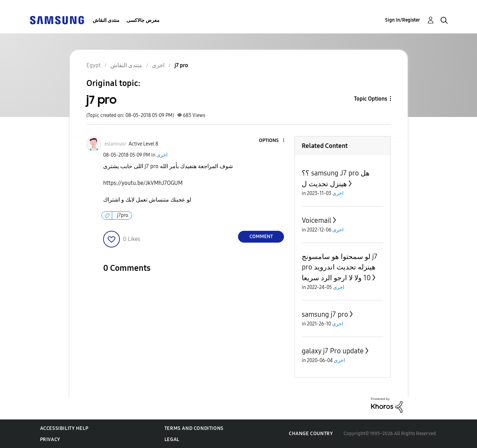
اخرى (162, 155)
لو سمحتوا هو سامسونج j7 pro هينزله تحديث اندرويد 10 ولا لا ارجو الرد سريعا (340, 267)
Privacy (50, 439)
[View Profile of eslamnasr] (115, 144)
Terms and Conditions (194, 428)
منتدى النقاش (106, 20)
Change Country (311, 434)
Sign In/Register (403, 20)
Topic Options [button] (371, 99)
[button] (272, 141)
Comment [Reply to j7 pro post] (261, 237)
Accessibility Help (64, 428)
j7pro (123, 215)
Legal (172, 439)
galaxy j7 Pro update (333, 351)
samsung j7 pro (325, 314)
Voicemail (317, 220)
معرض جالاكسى (143, 20)
